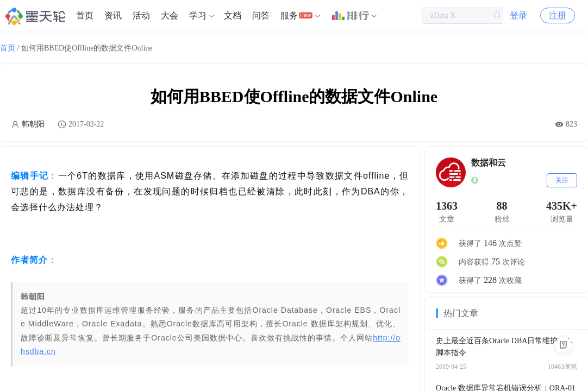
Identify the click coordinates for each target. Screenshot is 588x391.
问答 (261, 16)
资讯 (113, 16)
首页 (85, 16)
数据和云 (489, 163)
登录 (518, 16)
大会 (170, 16)
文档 (233, 16)
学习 (198, 16)
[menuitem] (85, 16)
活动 (141, 16)
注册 (558, 16)
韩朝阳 (33, 124)
